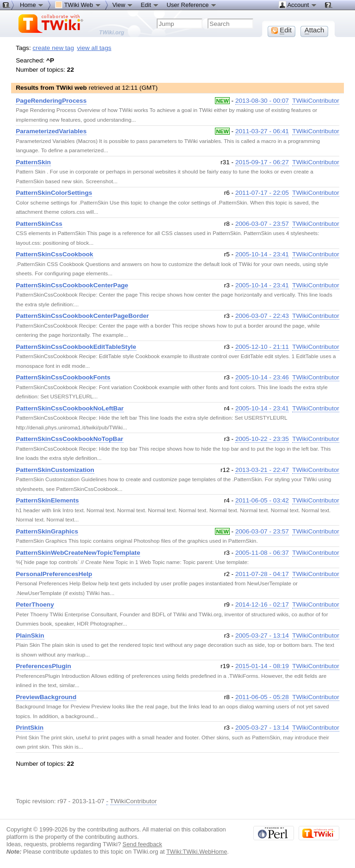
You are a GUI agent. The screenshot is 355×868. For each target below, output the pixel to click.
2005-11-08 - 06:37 (262, 553)
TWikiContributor (316, 101)
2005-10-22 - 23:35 (262, 439)
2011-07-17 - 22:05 (262, 193)
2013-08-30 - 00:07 (262, 101)
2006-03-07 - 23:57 (262, 224)
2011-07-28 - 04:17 (262, 574)
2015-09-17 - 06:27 (262, 162)
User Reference (192, 5)
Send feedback (142, 844)
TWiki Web (78, 5)
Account (298, 5)
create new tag (53, 48)
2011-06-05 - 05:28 (262, 697)
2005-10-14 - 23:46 (262, 377)
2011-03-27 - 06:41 (262, 131)
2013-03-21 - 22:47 (262, 470)
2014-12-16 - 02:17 (262, 604)
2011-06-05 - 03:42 (262, 500)
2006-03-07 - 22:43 (262, 316)
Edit (150, 5)
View (123, 5)
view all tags (94, 48)
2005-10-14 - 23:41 (262, 254)
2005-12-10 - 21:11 (262, 347)
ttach (315, 30)
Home (32, 5)
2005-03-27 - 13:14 (262, 635)
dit (282, 30)
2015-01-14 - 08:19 (262, 666)
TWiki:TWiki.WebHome (197, 852)
